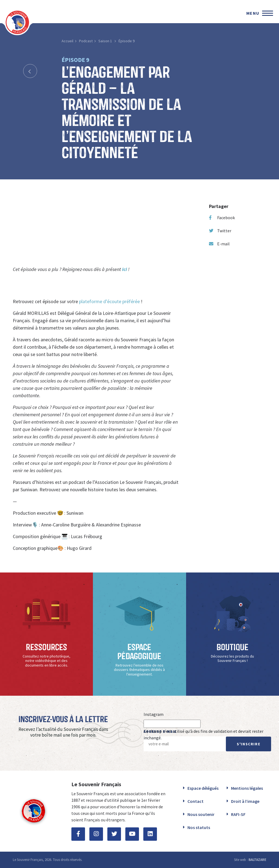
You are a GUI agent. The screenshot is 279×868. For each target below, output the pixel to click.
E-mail (219, 244)
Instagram (154, 714)
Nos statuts (199, 827)
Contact (195, 801)
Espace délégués (203, 788)
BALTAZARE (257, 860)
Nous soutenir (201, 814)
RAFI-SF (238, 814)
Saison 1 (106, 41)
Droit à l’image (245, 801)
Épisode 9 (127, 41)
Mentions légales (247, 788)
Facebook (222, 218)
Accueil (67, 41)
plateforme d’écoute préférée (109, 301)
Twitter (220, 231)
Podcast (86, 41)
